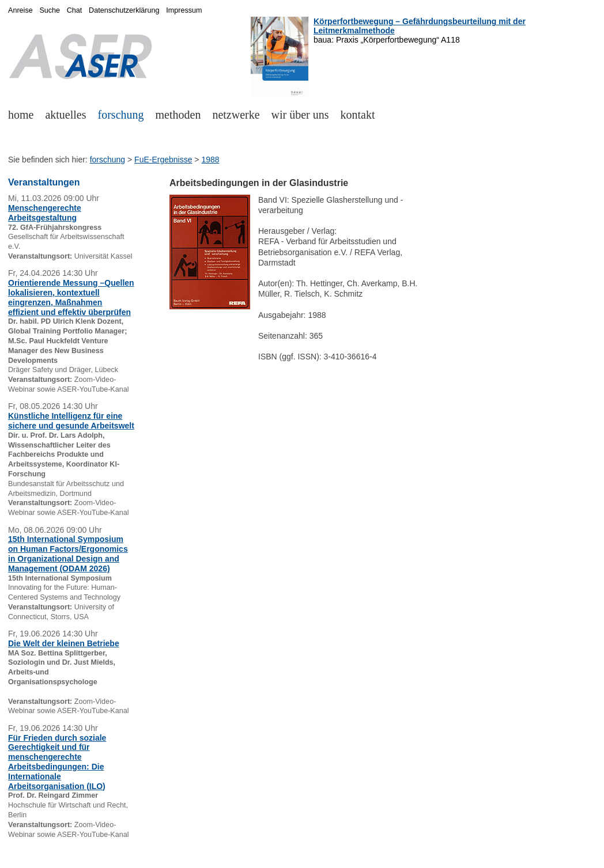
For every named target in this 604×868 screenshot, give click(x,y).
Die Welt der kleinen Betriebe (64, 643)
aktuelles (65, 115)
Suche (50, 10)
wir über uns (300, 115)
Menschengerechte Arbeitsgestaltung (45, 213)
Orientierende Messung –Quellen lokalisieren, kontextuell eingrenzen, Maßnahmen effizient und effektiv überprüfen (71, 297)
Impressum (184, 10)
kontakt (358, 115)
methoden (178, 115)
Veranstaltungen (44, 182)
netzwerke (236, 115)
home (21, 115)
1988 (210, 160)
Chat (75, 10)
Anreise (20, 10)
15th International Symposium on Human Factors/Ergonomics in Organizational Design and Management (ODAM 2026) (68, 554)
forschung (121, 115)
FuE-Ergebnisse (163, 160)
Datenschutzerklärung (124, 10)
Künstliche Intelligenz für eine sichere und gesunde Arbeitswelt (71, 421)
